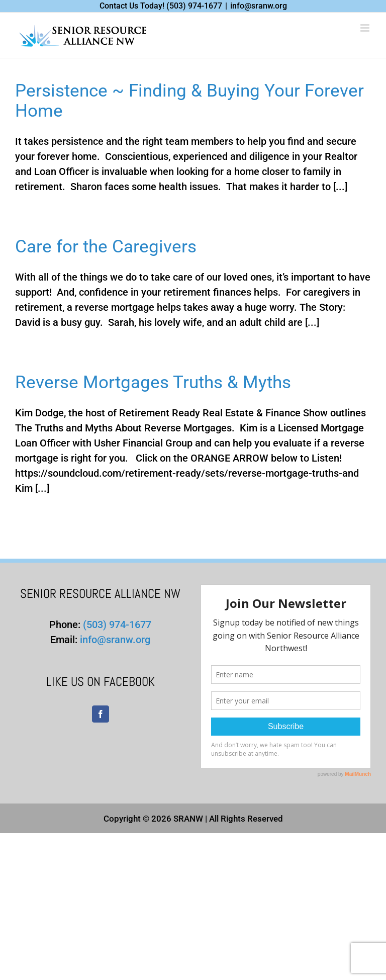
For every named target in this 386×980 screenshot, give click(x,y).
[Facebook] (101, 714)
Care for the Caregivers (106, 247)
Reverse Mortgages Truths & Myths (153, 382)
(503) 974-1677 (194, 6)
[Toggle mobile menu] (366, 28)
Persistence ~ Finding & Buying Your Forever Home (189, 101)
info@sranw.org (259, 6)
